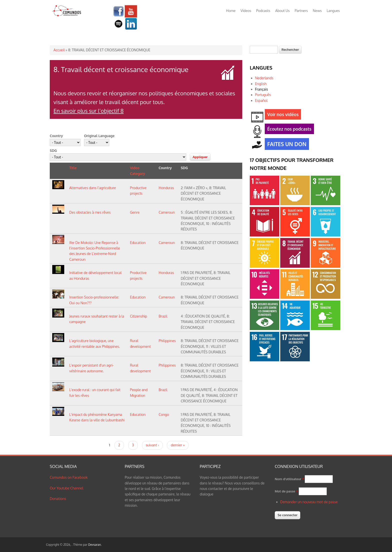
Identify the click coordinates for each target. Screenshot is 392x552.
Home (231, 11)
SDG (53, 151)
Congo (164, 415)
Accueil (59, 50)
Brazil (163, 316)
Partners (301, 11)
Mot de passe (286, 491)
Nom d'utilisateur (289, 479)
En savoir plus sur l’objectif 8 (89, 111)
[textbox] (264, 50)
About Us (282, 11)
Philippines (167, 341)
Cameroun (167, 212)
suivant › (152, 445)
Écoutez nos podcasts (288, 130)
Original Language (99, 136)
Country (56, 136)
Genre (135, 212)
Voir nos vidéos (282, 115)
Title (73, 168)
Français (261, 89)
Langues (333, 11)
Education (138, 243)
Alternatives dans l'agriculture (93, 188)
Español (261, 100)
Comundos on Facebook (69, 477)
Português (263, 95)
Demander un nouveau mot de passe (309, 502)
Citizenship (138, 316)
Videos (246, 11)
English (261, 84)
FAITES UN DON (286, 145)
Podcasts (263, 11)
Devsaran (95, 545)
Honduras (166, 188)
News (317, 11)
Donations (58, 499)
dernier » (178, 445)
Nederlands (264, 78)
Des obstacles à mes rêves (90, 212)
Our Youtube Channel (66, 488)
